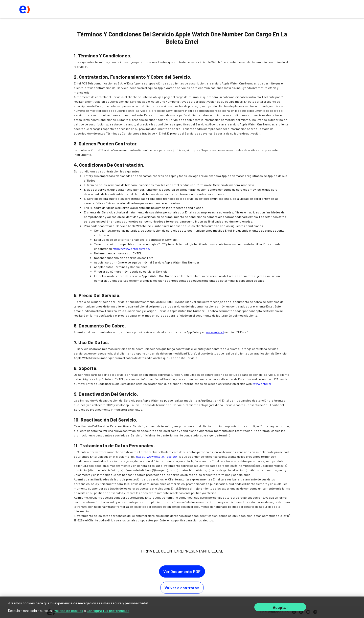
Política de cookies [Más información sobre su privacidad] (69, 610)
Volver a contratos (182, 588)
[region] (182, 607)
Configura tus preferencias (108, 610)
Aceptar (280, 607)
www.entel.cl (215, 332)
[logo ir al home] (24, 9)
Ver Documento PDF (182, 571)
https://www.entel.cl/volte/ (131, 249)
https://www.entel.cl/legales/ (157, 456)
